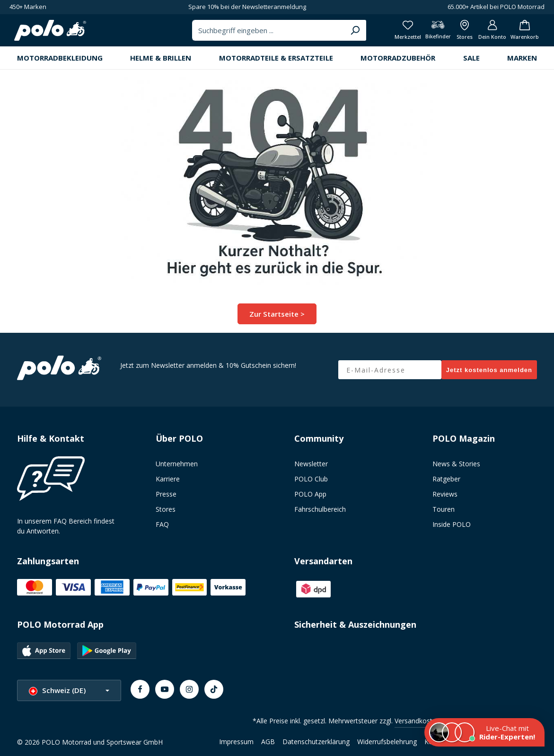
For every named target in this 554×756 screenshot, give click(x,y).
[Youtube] (165, 693)
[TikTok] (214, 693)
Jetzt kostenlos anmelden (489, 374)
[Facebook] (140, 693)
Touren (444, 513)
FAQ (162, 528)
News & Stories (456, 467)
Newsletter (311, 467)
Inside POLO (452, 528)
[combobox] (251, 33)
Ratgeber (446, 483)
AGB (268, 745)
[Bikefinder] (425, 33)
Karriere (168, 483)
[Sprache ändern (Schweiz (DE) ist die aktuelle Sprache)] (69, 694)
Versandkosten (417, 725)
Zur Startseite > (277, 319)
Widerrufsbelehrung (387, 745)
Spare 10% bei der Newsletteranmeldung (247, 7)
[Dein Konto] (486, 33)
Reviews (445, 498)
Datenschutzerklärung (316, 745)
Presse (166, 498)
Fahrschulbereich (320, 513)
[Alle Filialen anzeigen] (455, 33)
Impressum (236, 745)
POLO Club (311, 483)
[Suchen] (336, 33)
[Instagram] (189, 693)
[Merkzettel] (393, 33)
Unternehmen (177, 467)
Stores (166, 513)
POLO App (310, 498)
